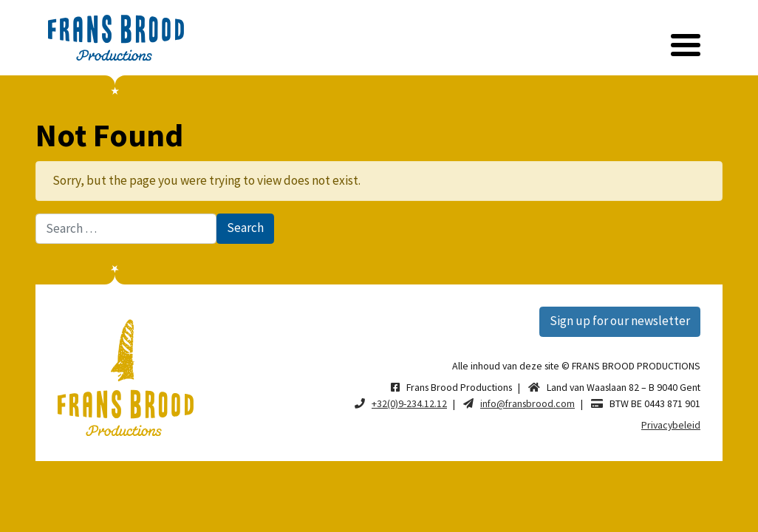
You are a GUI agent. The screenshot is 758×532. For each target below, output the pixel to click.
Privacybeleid (671, 425)
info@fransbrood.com (527, 403)
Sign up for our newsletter (620, 321)
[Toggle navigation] (686, 45)
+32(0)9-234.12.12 (409, 403)
